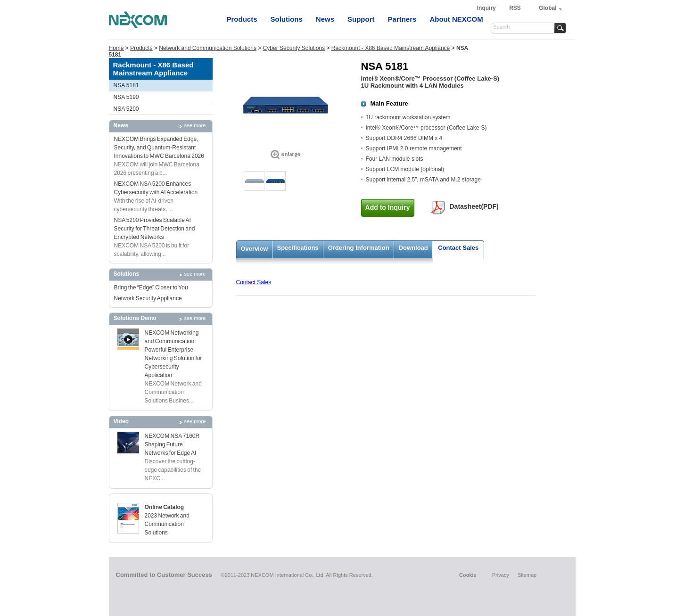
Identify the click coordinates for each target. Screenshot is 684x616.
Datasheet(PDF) (474, 206)
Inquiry (487, 8)
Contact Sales (458, 248)
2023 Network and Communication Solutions (167, 524)
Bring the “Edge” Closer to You (151, 287)
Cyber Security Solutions (294, 48)
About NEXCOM (456, 19)
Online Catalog (165, 507)
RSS (515, 8)
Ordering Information (359, 248)
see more (195, 125)
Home (116, 48)
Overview (255, 249)
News (325, 19)
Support (361, 19)
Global (548, 8)
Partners (402, 19)
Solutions (287, 19)
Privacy (501, 575)
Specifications (298, 248)
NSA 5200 (126, 109)
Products (242, 19)
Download (413, 248)
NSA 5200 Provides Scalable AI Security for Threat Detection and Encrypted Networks (155, 229)
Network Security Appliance (148, 298)
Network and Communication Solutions (208, 48)
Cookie (468, 575)
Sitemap (527, 575)
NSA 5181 (126, 85)
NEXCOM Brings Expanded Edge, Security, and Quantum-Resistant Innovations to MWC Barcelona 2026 (159, 148)
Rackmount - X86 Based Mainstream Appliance (391, 48)
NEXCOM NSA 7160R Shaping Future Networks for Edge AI (172, 444)
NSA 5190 (126, 97)
